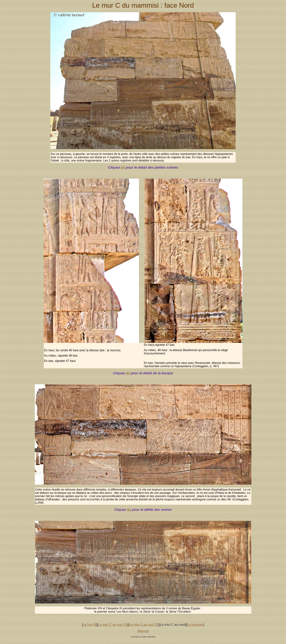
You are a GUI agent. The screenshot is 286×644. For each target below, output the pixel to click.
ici (123, 167)
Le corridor (195, 625)
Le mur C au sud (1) (113, 625)
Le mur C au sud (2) (144, 625)
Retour (143, 631)
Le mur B (89, 625)
